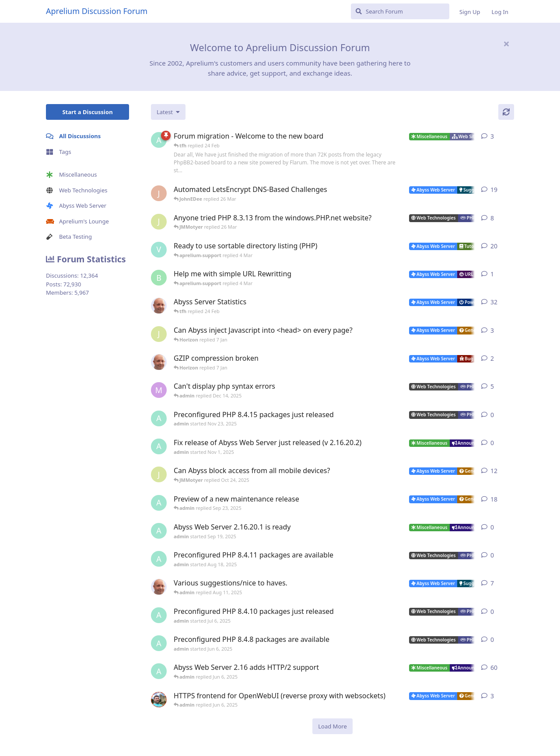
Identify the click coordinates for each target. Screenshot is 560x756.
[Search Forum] (400, 11)
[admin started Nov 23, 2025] (159, 418)
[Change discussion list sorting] (168, 112)
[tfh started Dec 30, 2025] (159, 362)
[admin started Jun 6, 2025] (159, 643)
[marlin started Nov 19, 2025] (159, 390)
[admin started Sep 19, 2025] (159, 531)
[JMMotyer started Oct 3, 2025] (159, 474)
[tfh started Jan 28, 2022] (159, 306)
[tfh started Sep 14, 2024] (159, 587)
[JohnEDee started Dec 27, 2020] (159, 193)
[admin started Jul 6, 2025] (159, 615)
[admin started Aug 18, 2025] (159, 559)
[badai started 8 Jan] (159, 278)
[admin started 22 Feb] (159, 140)
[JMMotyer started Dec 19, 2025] (159, 334)
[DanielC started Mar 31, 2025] (159, 700)
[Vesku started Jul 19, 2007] (159, 250)
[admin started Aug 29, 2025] (159, 503)
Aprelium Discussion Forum (97, 11)
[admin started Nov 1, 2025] (159, 446)
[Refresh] (506, 112)
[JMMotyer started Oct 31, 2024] (159, 222)
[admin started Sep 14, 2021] (159, 671)
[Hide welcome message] (506, 44)
